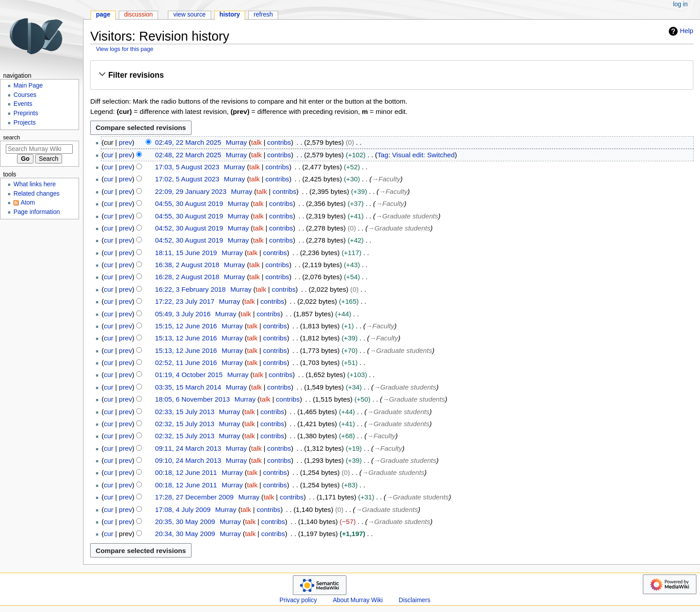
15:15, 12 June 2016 (186, 326)
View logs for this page (125, 49)
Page (103, 15)
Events (23, 104)
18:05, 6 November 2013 (192, 399)
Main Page (28, 86)
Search (12, 138)
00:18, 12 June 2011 (186, 472)
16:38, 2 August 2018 (187, 265)
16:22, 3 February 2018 (190, 289)
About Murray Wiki (358, 600)
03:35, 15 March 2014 (188, 387)
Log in (681, 4)
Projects (25, 123)
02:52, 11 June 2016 (186, 363)
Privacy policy (298, 600)
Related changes (36, 194)
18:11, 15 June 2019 (186, 253)
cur (109, 155)
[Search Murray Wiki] (39, 149)
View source (190, 15)
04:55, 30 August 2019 (189, 203)
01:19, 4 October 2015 (189, 375)
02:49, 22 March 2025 (188, 142)
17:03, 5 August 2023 (187, 167)
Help (680, 31)
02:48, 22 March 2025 (188, 155)
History (230, 15)
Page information (37, 212)
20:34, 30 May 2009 (185, 534)
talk (256, 142)
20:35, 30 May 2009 (185, 522)
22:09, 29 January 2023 (191, 191)
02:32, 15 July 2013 (185, 424)
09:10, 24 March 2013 (188, 460)
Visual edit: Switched (423, 155)
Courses (25, 95)
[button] (392, 75)
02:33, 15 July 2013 (185, 412)
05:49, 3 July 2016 (183, 314)
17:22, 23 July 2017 (185, 301)
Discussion (138, 15)
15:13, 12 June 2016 (186, 338)
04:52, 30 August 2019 (189, 228)
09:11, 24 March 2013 (188, 448)
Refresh (263, 15)
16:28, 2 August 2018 (187, 277)
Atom (28, 203)
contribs (279, 142)
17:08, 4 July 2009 (183, 509)
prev (125, 142)
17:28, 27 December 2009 (194, 497)
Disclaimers (415, 600)
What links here (35, 184)
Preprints (26, 113)
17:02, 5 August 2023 (187, 179)
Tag (383, 155)
